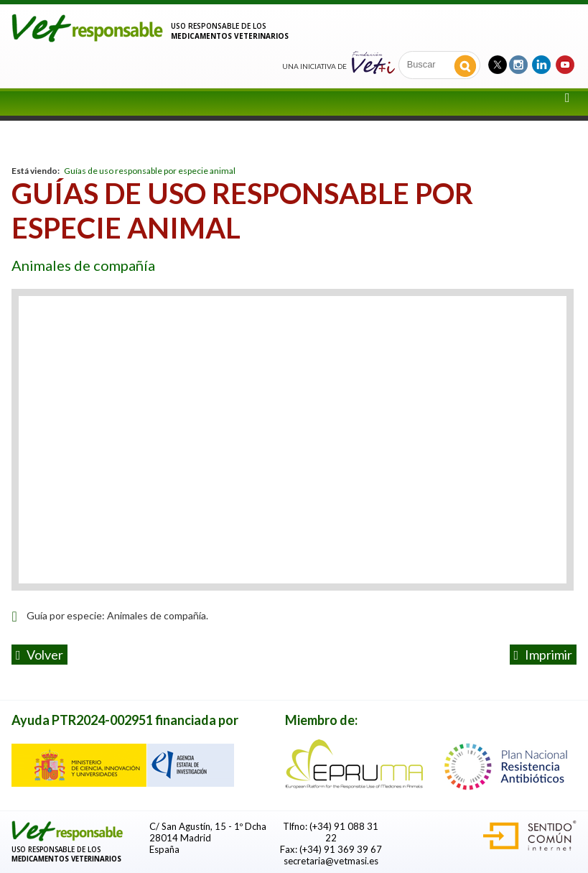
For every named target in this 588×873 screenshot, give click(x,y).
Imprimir (543, 655)
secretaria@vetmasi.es (331, 861)
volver (40, 655)
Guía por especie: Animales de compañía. (117, 615)
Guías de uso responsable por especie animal (150, 171)
